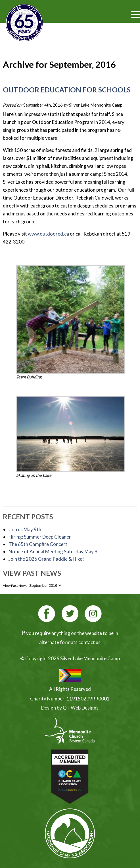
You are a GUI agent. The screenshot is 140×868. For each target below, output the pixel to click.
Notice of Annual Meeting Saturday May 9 (53, 552)
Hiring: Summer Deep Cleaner (40, 537)
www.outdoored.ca (48, 234)
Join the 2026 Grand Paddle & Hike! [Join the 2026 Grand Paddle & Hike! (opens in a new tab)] (46, 559)
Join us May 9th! (26, 529)
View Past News (15, 586)
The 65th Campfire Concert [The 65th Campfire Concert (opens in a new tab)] (38, 544)
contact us (89, 642)
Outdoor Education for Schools (67, 90)
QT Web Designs (81, 708)
